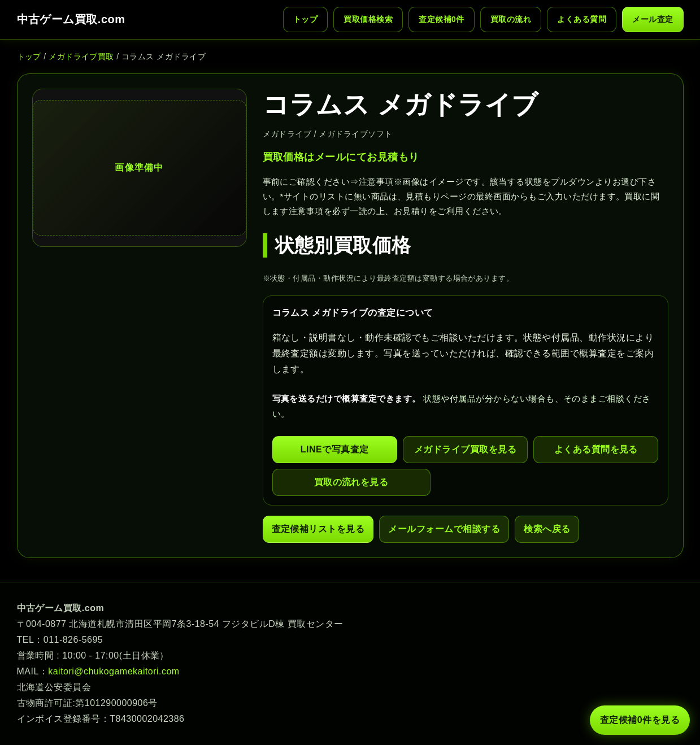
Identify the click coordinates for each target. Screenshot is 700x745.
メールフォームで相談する (444, 529)
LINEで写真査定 (335, 449)
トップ (305, 19)
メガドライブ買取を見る (465, 449)
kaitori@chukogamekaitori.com (114, 671)
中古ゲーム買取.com (71, 19)
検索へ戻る (547, 529)
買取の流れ (511, 19)
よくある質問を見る (596, 449)
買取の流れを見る (351, 482)
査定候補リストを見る (318, 529)
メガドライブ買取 (81, 56)
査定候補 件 (442, 19)
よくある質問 (582, 19)
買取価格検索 (368, 19)
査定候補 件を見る (640, 720)
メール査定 (653, 19)
